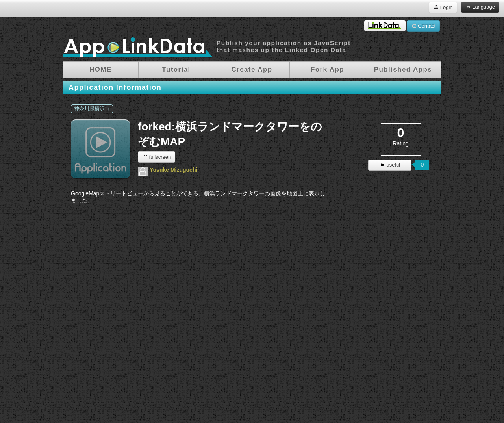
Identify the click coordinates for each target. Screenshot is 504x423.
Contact (423, 26)
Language (480, 7)
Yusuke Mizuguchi (173, 170)
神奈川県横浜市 (92, 109)
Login (443, 7)
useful (390, 165)
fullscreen (157, 157)
